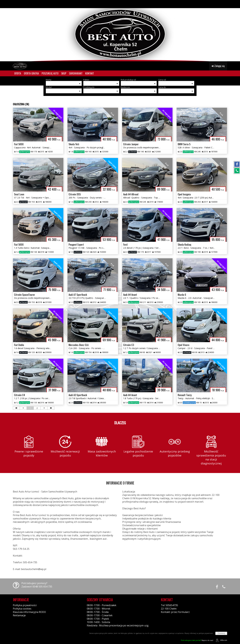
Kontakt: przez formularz (175, 612)
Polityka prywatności (25, 605)
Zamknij (221, 633)
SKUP (64, 73)
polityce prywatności (206, 633)
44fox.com (221, 640)
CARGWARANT (76, 73)
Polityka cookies (22, 609)
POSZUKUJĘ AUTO (50, 73)
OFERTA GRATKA (31, 73)
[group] (120, 31)
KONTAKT (90, 73)
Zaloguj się (218, 66)
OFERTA (18, 73)
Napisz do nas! (197, 640)
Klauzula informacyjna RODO (29, 612)
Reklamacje (19, 615)
